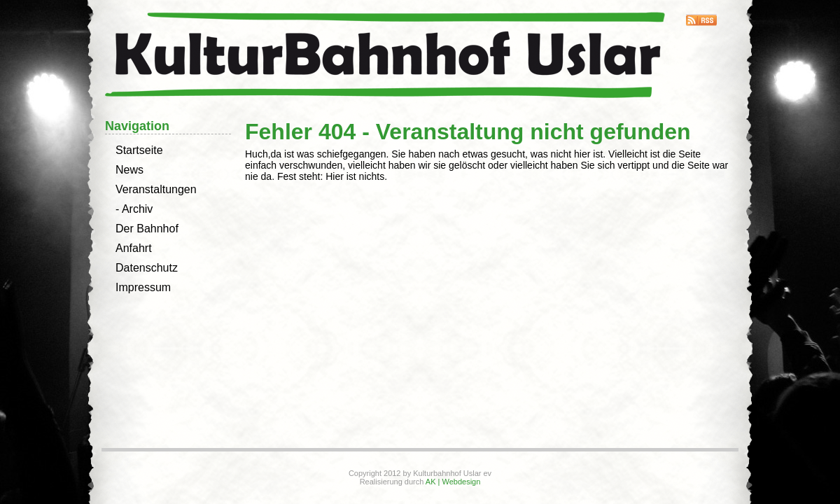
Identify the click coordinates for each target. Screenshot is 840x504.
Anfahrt (134, 248)
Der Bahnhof (147, 229)
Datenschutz (147, 268)
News (129, 170)
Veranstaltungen (156, 189)
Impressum (143, 287)
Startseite (139, 150)
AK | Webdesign (453, 482)
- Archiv (134, 209)
